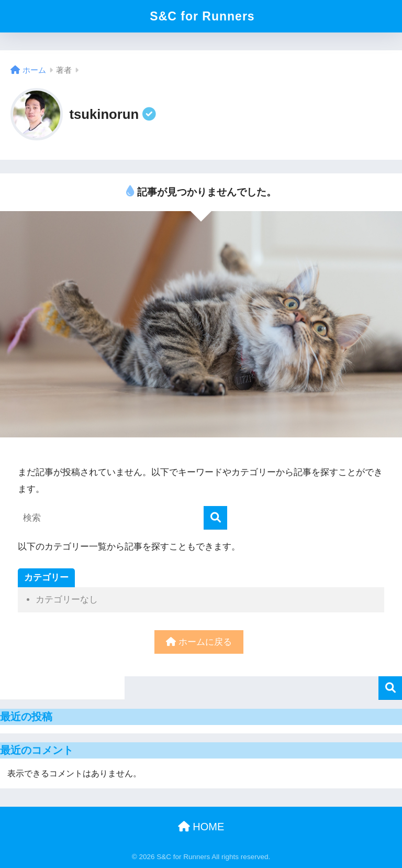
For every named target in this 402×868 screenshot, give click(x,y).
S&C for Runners (202, 16)
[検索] (215, 518)
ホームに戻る (199, 642)
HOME (201, 827)
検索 (390, 688)
